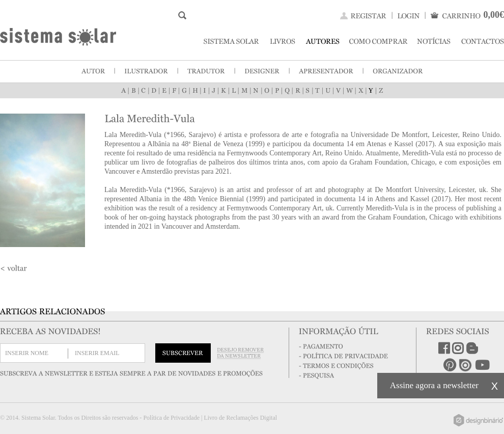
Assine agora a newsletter (434, 385)
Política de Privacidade (171, 418)
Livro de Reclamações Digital (240, 418)
